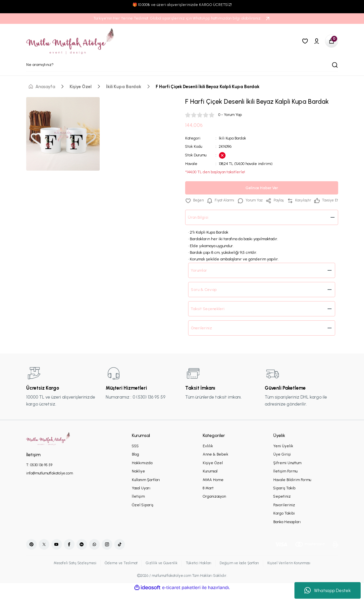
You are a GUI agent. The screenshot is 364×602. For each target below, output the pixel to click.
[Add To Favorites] (195, 201)
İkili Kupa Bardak (233, 138)
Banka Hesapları (287, 531)
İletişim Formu (285, 481)
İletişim (138, 506)
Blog (135, 464)
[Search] (182, 65)
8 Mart (208, 498)
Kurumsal (210, 481)
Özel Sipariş (143, 515)
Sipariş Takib (284, 498)
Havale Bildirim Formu (292, 489)
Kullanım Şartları (146, 489)
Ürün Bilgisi (199, 227)
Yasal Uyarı (141, 498)
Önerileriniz (203, 337)
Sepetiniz (282, 506)
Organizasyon (214, 506)
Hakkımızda (142, 472)
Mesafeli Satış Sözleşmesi (69, 573)
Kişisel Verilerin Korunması (295, 573)
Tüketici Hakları (199, 573)
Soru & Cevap (206, 299)
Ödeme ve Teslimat (118, 573)
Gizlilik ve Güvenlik (160, 573)
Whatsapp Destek (328, 590)
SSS (135, 456)
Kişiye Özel (213, 472)
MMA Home (213, 489)
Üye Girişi (282, 464)
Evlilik (208, 456)
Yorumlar (201, 280)
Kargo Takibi (284, 523)
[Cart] (332, 41)
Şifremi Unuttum (287, 472)
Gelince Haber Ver (262, 188)
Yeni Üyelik (283, 456)
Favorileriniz (284, 515)
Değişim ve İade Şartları (242, 573)
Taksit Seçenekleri (210, 318)
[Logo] (71, 41)
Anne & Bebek (215, 464)
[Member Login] (317, 41)
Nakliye (138, 481)
